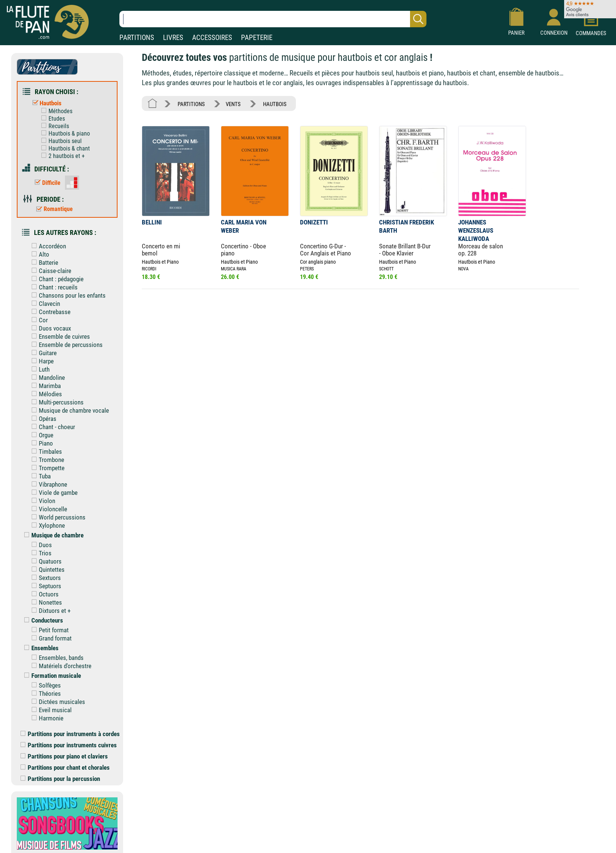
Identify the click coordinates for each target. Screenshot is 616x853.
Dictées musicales (57, 702)
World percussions (57, 517)
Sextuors (44, 578)
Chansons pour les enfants (67, 295)
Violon (42, 501)
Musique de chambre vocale (68, 410)
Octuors (43, 594)
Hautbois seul (60, 141)
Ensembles (40, 648)
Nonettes (45, 602)
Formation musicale (51, 676)
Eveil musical (50, 710)
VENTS (233, 104)
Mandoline (46, 378)
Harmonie (46, 718)
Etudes (51, 119)
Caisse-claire (50, 271)
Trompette (46, 468)
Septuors (45, 586)
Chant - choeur (51, 427)
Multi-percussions (56, 402)
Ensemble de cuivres (59, 336)
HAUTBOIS (275, 104)
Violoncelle (48, 509)
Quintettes (46, 570)
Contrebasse (49, 312)
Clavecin (44, 304)
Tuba (39, 476)
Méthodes (55, 111)
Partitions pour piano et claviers (64, 756)
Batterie (43, 263)
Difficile (46, 183)
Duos (40, 545)
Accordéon (47, 246)
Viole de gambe (53, 493)
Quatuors (45, 561)
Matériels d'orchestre (60, 666)
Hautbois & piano (64, 134)
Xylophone (46, 525)
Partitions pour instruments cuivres (69, 745)
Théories (44, 694)
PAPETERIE (257, 38)
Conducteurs (42, 620)
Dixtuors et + (49, 611)
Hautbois (45, 103)
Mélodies (45, 394)
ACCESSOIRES (212, 38)
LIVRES (173, 38)
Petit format (48, 630)
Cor (38, 320)
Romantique (53, 209)
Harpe (41, 361)
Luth (39, 369)
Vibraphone (48, 484)
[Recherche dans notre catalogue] (273, 19)
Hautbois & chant (64, 148)
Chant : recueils (53, 287)
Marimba (44, 386)
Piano (40, 443)
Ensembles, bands (56, 658)
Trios (40, 553)
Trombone (46, 460)
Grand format (50, 638)
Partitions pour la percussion (60, 779)
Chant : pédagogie (56, 279)
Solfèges (44, 685)
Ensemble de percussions (65, 345)
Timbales (45, 452)
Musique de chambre (52, 535)
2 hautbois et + (61, 156)
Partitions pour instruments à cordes (70, 734)
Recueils (53, 126)
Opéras (42, 419)
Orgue (41, 435)
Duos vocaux (49, 328)
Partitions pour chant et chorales (65, 767)
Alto (39, 254)
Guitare (42, 353)
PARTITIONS (137, 38)
